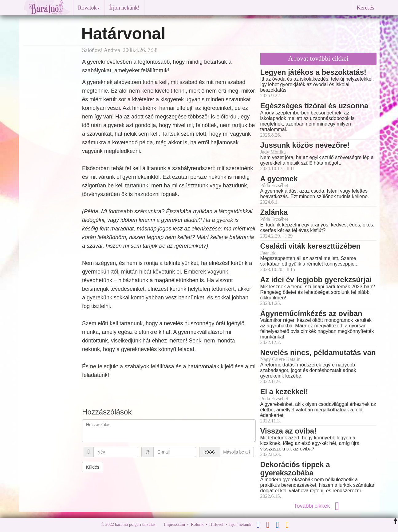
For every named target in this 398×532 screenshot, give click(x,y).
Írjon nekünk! (124, 8)
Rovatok (89, 8)
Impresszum (175, 524)
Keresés (366, 8)
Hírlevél (216, 524)
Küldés (93, 467)
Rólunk (197, 524)
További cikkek (318, 506)
